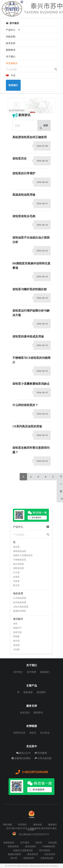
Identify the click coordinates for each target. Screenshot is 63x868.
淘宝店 (33, 733)
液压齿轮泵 (30, 846)
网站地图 (8, 825)
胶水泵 (16, 585)
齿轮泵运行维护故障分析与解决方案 (31, 313)
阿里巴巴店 (19, 733)
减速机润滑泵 (20, 611)
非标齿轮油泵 (47, 858)
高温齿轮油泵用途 (24, 195)
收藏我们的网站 (21, 758)
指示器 (16, 641)
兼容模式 (53, 825)
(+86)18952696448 (32, 772)
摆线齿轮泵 (13, 846)
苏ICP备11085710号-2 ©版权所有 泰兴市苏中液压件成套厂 (32, 829)
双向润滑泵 (19, 564)
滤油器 (16, 645)
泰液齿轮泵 (9, 843)
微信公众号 (23, 753)
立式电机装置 (20, 598)
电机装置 (28, 692)
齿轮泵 (16, 547)
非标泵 (16, 581)
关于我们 (11, 56)
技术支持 (11, 43)
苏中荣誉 (32, 672)
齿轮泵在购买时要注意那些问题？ (31, 450)
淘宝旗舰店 (12, 63)
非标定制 (11, 36)
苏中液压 (12, 23)
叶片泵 (16, 572)
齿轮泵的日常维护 (24, 173)
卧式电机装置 (20, 602)
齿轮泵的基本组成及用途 (28, 336)
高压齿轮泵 (50, 854)
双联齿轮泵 (19, 568)
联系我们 (45, 672)
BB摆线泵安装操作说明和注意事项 (31, 266)
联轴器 (16, 636)
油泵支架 (17, 632)
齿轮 (15, 623)
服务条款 (38, 825)
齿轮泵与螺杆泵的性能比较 (30, 289)
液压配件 (41, 692)
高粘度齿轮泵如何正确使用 (30, 137)
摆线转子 (17, 628)
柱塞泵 (16, 577)
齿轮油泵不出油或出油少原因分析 (31, 240)
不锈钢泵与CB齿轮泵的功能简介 (32, 360)
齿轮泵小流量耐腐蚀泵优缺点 (31, 384)
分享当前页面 (43, 758)
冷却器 (16, 649)
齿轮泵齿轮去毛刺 (24, 216)
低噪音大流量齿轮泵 (23, 555)
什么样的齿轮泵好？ (25, 405)
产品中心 (13, 30)
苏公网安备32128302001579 (34, 834)
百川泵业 (45, 733)
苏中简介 (18, 672)
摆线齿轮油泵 (20, 551)
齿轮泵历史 (20, 158)
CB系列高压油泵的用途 (27, 426)
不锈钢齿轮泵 (20, 560)
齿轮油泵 (53, 843)
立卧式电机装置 (21, 607)
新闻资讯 (11, 50)
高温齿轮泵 (29, 858)
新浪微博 (41, 753)
